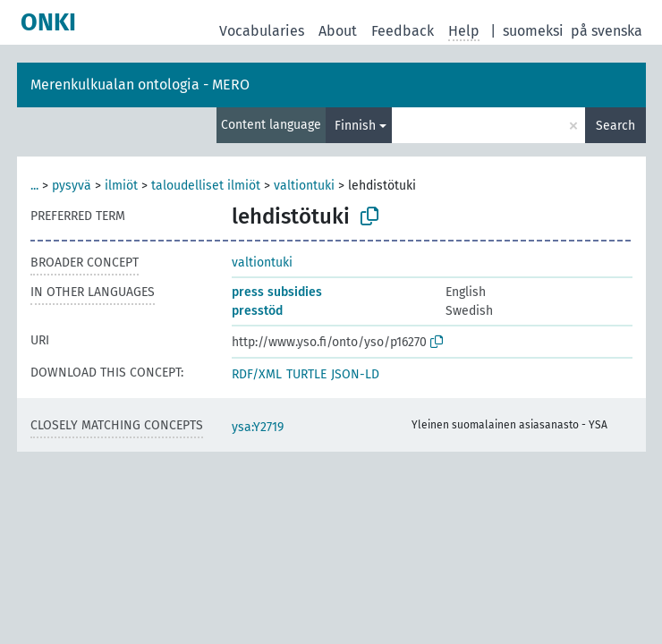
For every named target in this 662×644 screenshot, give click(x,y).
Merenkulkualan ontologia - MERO (140, 85)
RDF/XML (257, 374)
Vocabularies (262, 31)
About (338, 31)
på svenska (607, 31)
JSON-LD (355, 374)
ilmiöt (121, 186)
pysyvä (72, 186)
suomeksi (533, 31)
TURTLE (306, 374)
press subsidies (277, 292)
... (34, 186)
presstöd (257, 311)
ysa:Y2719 (258, 427)
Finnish (355, 126)
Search (615, 126)
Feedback (403, 31)
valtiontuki (304, 186)
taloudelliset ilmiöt (206, 186)
